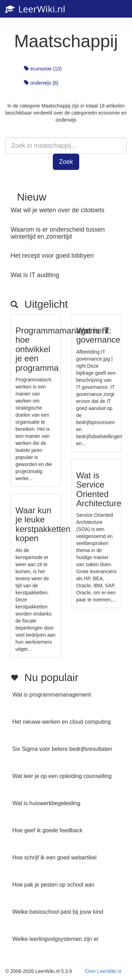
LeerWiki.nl (35, 9)
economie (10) (43, 69)
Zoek (66, 162)
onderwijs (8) (41, 83)
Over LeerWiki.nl (103, 971)
